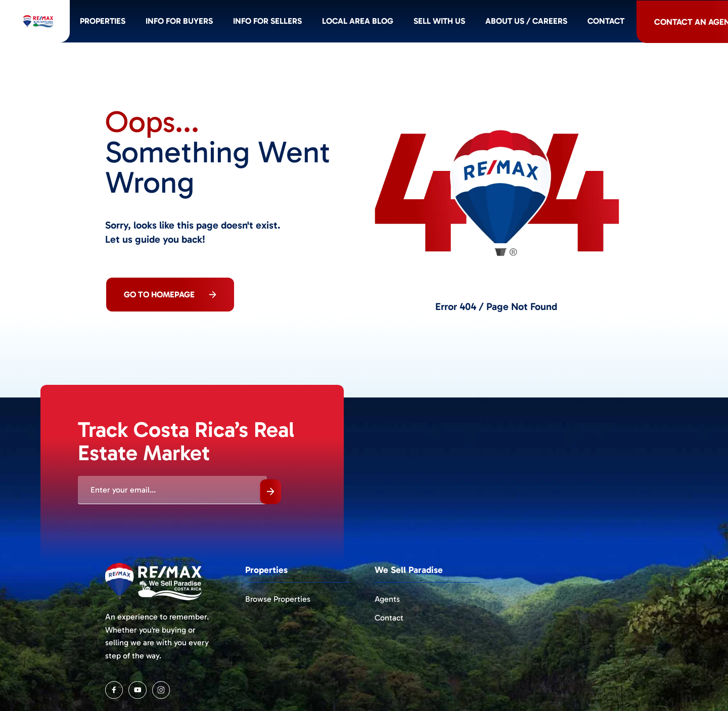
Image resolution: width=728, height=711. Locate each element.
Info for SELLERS (311, 23)
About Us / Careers (577, 23)
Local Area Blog (403, 23)
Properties (140, 23)
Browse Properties (278, 599)
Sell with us (487, 23)
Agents (387, 599)
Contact (659, 23)
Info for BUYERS (219, 23)
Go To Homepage (170, 294)
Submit (270, 492)
